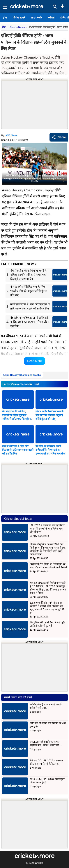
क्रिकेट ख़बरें (19, 17)
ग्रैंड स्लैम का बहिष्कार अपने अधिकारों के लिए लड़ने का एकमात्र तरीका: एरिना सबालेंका (51, 450)
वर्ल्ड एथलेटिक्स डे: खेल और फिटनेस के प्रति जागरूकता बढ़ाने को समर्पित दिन (18, 450)
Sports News (17, 27)
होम (5, 17)
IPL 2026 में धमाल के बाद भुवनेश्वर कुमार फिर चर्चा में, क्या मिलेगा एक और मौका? (47, 529)
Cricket (39, 863)
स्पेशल (51, 17)
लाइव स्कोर (37, 17)
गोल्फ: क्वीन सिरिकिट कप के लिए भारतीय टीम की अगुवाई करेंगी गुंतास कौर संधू (49, 415)
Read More (34, 361)
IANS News (11, 135)
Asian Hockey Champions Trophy (22, 375)
